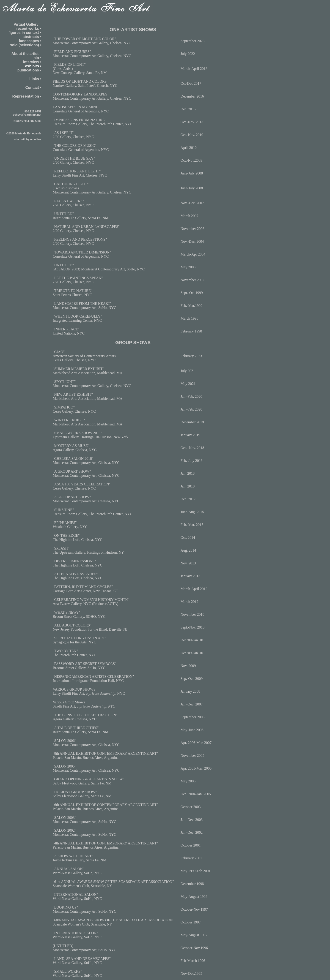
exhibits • (33, 66)
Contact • (33, 88)
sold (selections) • (26, 45)
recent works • (29, 29)
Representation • (27, 96)
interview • (32, 62)
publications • (29, 70)
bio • (37, 58)
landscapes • (30, 41)
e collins (36, 139)
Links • (35, 79)
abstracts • (32, 37)
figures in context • (25, 33)
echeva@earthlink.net (27, 115)
